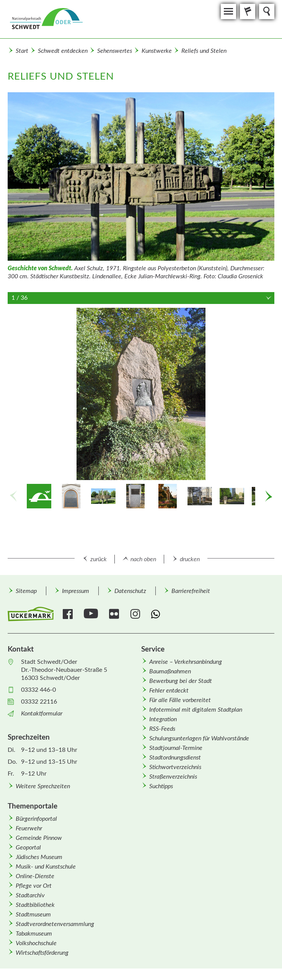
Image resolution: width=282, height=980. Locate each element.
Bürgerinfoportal (36, 819)
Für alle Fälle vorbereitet (180, 700)
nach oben (143, 559)
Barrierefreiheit (191, 591)
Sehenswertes (115, 51)
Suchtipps (161, 786)
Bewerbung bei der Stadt (181, 681)
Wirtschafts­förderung (42, 953)
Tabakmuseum (34, 934)
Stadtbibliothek (35, 905)
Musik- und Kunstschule (46, 867)
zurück (99, 559)
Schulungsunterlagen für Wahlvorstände (199, 738)
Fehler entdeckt (169, 691)
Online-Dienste (35, 876)
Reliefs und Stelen (204, 51)
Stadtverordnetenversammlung (55, 924)
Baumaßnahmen (170, 671)
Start (22, 51)
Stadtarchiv (30, 895)
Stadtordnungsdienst (175, 758)
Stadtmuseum (33, 915)
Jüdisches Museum (39, 857)
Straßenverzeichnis (173, 777)
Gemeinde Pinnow (39, 838)
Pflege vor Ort (34, 886)
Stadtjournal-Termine (176, 748)
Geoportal (28, 848)
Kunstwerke (157, 51)
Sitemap (26, 591)
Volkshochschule (36, 943)
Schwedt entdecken (63, 51)
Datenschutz (130, 591)
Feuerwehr (29, 828)
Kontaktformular (42, 714)
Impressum (76, 591)
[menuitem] (26, 591)
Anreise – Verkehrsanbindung (186, 662)
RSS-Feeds (162, 729)
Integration (163, 719)
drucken (190, 559)
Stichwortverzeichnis (175, 767)
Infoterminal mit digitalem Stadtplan (196, 710)
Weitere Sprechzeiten (43, 786)
